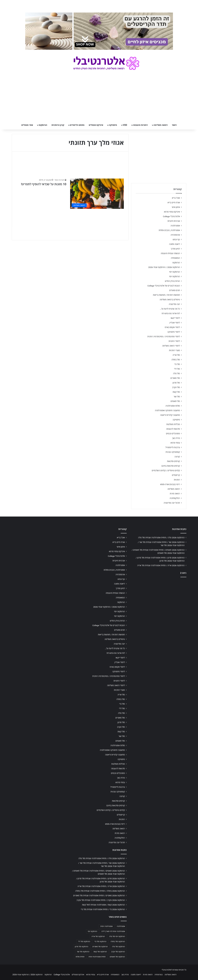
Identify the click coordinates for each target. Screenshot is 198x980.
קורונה (177, 457)
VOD (125, 125)
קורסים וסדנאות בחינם (171, 466)
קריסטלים (176, 475)
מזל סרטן (176, 383)
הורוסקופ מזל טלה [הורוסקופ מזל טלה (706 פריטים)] (118, 947)
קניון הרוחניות (58, 125)
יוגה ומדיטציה (174, 304)
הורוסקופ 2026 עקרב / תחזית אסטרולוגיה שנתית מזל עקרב (101, 900)
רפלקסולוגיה (175, 498)
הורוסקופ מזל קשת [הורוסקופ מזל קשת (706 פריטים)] (100, 952)
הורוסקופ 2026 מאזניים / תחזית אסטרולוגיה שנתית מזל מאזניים (99, 896)
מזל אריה (176, 355)
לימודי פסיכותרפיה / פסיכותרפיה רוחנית (164, 337)
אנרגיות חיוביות (174, 221)
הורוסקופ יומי (175, 272)
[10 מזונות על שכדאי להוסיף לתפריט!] (97, 194)
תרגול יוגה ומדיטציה (172, 503)
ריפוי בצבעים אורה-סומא (170, 484)
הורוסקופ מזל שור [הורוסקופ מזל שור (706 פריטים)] (83, 952)
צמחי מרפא (175, 443)
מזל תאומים (175, 401)
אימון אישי (176, 207)
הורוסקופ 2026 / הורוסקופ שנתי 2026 (164, 267)
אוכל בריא (176, 198)
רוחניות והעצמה (140, 125)
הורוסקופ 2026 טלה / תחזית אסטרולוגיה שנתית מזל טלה (161, 538)
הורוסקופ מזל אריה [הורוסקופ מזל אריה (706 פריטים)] (98, 936)
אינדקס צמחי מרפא (172, 212)
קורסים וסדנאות (173, 461)
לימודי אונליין (175, 323)
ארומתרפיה (175, 235)
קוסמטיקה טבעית (173, 452)
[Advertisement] (159, 603)
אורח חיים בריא (174, 203)
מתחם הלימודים (77, 125)
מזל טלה (177, 373)
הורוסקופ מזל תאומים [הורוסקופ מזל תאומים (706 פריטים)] (117, 957)
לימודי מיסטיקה (174, 332)
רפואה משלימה (161, 125)
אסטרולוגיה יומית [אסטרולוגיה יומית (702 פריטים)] (107, 926)
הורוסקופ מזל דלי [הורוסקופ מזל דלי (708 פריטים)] (84, 942)
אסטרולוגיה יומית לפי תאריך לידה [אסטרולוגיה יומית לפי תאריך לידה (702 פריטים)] (113, 931)
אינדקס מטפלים (96, 125)
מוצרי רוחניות (174, 350)
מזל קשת (176, 392)
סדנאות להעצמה (173, 429)
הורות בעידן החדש (172, 281)
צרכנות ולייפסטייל (173, 447)
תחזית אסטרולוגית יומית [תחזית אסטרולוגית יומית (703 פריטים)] (97, 957)
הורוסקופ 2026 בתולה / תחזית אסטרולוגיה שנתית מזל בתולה (100, 891)
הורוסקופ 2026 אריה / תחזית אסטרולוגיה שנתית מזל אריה (161, 565)
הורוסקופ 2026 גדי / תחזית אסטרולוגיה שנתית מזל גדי (103, 909)
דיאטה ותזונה (174, 244)
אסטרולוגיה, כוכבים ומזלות (169, 230)
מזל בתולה (176, 360)
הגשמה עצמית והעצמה (170, 253)
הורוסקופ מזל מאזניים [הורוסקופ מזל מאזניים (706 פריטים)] (100, 947)
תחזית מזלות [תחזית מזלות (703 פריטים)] (80, 957)
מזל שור (177, 397)
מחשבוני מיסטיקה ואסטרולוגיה (167, 410)
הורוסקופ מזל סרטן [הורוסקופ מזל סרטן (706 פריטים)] (81, 947)
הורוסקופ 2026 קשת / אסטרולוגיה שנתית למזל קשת (103, 905)
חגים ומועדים (174, 290)
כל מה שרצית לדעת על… (170, 309)
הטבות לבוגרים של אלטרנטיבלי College (164, 286)
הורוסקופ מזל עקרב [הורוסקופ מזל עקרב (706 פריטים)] (118, 952)
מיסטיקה (113, 125)
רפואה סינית (175, 494)
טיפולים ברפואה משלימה (170, 300)
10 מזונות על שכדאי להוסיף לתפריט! (44, 184)
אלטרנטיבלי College (171, 216)
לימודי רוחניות (174, 341)
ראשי (174, 125)
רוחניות (177, 480)
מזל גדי (177, 364)
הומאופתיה (175, 258)
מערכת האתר (59, 180)
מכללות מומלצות (173, 424)
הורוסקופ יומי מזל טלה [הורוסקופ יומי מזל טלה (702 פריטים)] (117, 936)
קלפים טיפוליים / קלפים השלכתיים (166, 470)
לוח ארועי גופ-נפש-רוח (171, 313)
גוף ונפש (176, 239)
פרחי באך (176, 438)
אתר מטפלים (27, 125)
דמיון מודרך (175, 249)
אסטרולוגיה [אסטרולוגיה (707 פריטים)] (121, 926)
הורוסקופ (43, 125)
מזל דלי (177, 369)
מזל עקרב (176, 387)
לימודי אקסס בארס (172, 327)
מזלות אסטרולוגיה (173, 406)
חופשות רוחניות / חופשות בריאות (166, 295)
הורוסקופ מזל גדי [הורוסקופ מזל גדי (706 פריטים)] (100, 942)
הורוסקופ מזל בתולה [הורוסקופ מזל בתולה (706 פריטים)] (118, 942)
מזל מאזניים (175, 378)
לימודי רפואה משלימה (171, 346)
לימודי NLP (175, 318)
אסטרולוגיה (175, 226)
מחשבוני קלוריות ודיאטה (170, 415)
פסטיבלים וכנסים (173, 434)
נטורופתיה (159, 975)
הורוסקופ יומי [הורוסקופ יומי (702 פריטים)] (92, 931)
